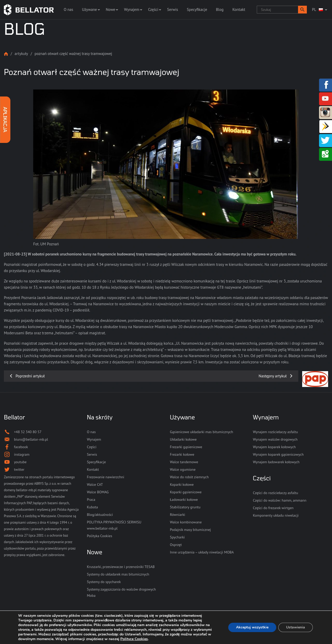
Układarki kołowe (183, 439)
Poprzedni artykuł (30, 376)
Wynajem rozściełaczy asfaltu (275, 432)
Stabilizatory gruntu (185, 507)
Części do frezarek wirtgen (273, 508)
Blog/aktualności (100, 515)
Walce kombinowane (186, 522)
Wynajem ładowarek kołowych (276, 462)
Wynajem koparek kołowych (274, 447)
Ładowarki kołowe (184, 500)
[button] (302, 10)
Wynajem (132, 9)
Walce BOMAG (98, 492)
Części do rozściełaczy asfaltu (275, 493)
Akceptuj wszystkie (252, 627)
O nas (68, 9)
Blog (220, 9)
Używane (89, 9)
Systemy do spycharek (104, 582)
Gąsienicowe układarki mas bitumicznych (202, 432)
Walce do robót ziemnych (189, 477)
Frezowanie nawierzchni (106, 477)
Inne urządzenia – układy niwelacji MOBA (202, 552)
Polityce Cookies (134, 639)
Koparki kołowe (182, 484)
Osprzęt (176, 545)
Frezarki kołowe (182, 454)
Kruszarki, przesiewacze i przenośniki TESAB (121, 567)
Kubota (92, 507)
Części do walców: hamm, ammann (280, 500)
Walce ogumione (183, 469)
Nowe (110, 9)
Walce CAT (95, 484)
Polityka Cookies (99, 536)
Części (153, 9)
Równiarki (178, 515)
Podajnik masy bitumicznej (190, 530)
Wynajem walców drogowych (275, 439)
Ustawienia (296, 627)
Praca (91, 500)
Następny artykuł (273, 376)
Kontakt (239, 9)
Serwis (172, 9)
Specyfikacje (197, 9)
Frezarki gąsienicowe (186, 447)
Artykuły (21, 54)
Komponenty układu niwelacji (276, 515)
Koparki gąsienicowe (186, 492)
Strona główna (6, 54)
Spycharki (177, 537)
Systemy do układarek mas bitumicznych (118, 574)
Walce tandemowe (184, 462)
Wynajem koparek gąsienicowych (278, 454)
